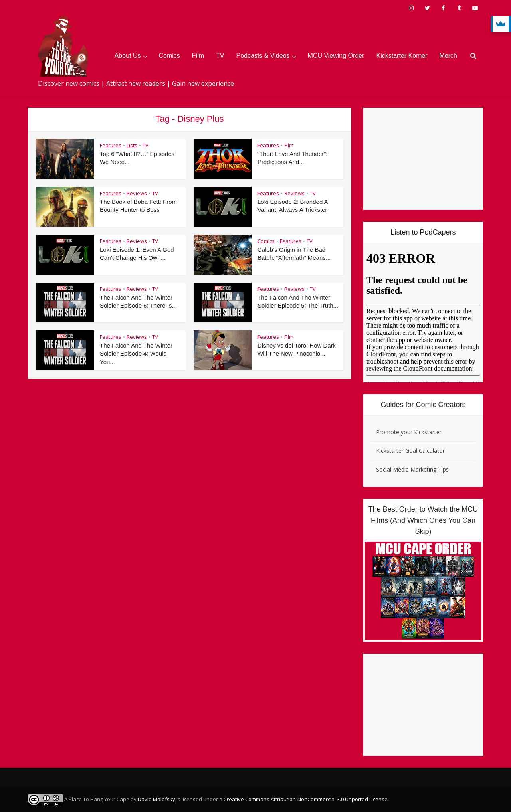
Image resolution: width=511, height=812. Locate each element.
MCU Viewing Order (336, 56)
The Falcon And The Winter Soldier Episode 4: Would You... (136, 354)
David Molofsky (156, 799)
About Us (128, 56)
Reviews (137, 193)
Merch (448, 56)
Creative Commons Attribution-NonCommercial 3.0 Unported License (306, 799)
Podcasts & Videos (263, 56)
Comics (169, 56)
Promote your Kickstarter (409, 432)
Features (111, 145)
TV (220, 56)
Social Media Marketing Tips (412, 469)
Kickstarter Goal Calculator (410, 451)
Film (198, 56)
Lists (132, 145)
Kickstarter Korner (402, 56)
